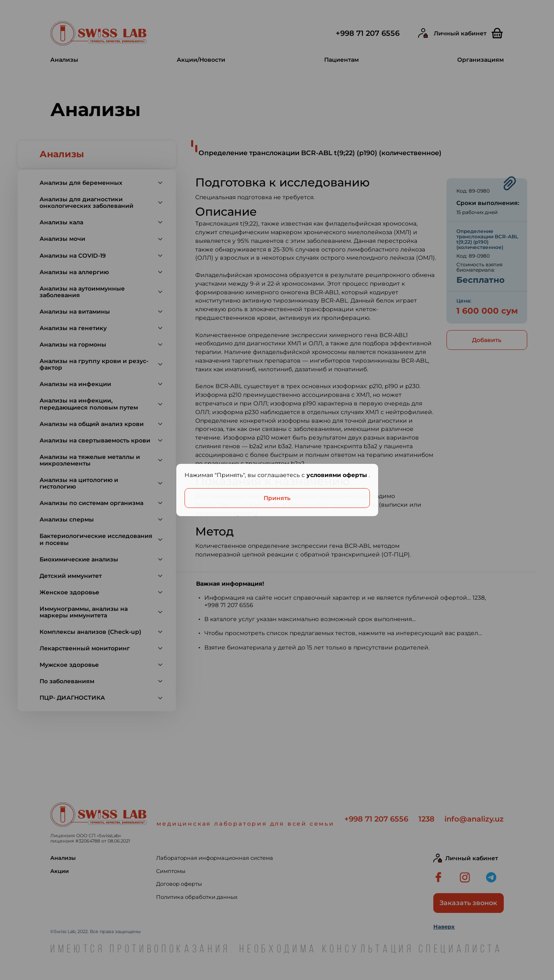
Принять (277, 498)
